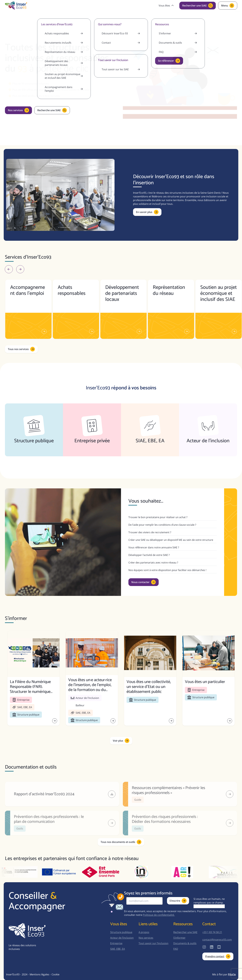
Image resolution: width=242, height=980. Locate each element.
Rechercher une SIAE (185, 932)
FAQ (176, 949)
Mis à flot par (224, 974)
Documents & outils (185, 943)
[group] (28, 309)
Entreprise (116, 943)
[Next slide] (20, 269)
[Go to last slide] (9, 269)
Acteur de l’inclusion (122, 938)
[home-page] (16, 6)
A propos (144, 932)
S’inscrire (178, 901)
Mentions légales (39, 974)
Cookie (55, 974)
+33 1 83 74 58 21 (212, 932)
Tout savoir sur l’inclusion (153, 943)
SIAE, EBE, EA (118, 949)
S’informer (179, 938)
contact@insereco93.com (217, 940)
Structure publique (121, 932)
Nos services (146, 938)
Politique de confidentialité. (159, 915)
